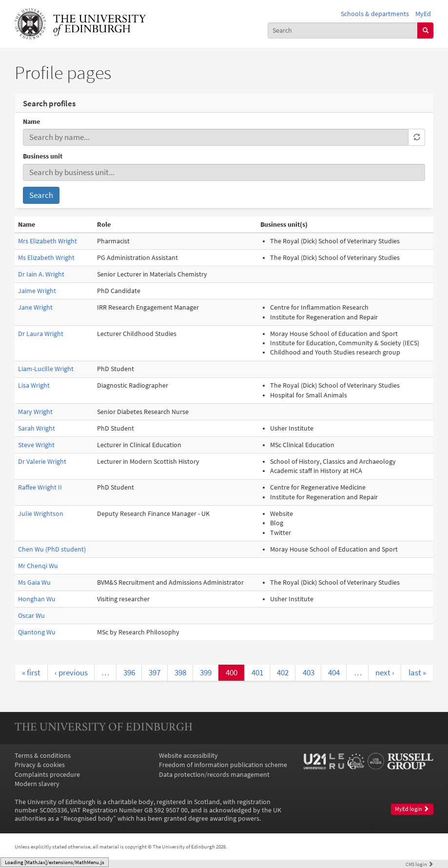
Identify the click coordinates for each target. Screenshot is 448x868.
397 (155, 672)
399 (206, 672)
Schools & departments (375, 14)
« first (31, 672)
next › (385, 672)
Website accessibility (188, 756)
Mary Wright (35, 412)
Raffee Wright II (40, 487)
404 (334, 672)
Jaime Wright (37, 291)
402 (283, 672)
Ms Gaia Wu (34, 582)
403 (309, 672)
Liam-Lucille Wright (46, 369)
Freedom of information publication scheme (223, 765)
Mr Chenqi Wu (38, 566)
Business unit (43, 156)
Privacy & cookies (40, 765)
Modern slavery (37, 784)
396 (129, 672)
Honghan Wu (37, 599)
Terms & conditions (43, 756)
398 (180, 672)
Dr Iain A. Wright (41, 274)
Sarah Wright (37, 428)
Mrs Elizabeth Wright (48, 241)
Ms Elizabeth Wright (46, 258)
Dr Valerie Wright (42, 462)
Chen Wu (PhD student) (52, 549)
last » (417, 672)
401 (257, 672)
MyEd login (412, 809)
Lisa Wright (34, 385)
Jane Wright (35, 307)
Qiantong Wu (37, 632)
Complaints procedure (47, 775)
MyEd (423, 14)
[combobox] (343, 30)
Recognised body (88, 819)
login (419, 864)
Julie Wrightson (41, 514)
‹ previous (71, 672)
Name (31, 122)
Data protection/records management (214, 775)
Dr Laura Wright (41, 334)
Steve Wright (36, 445)
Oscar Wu (31, 616)
